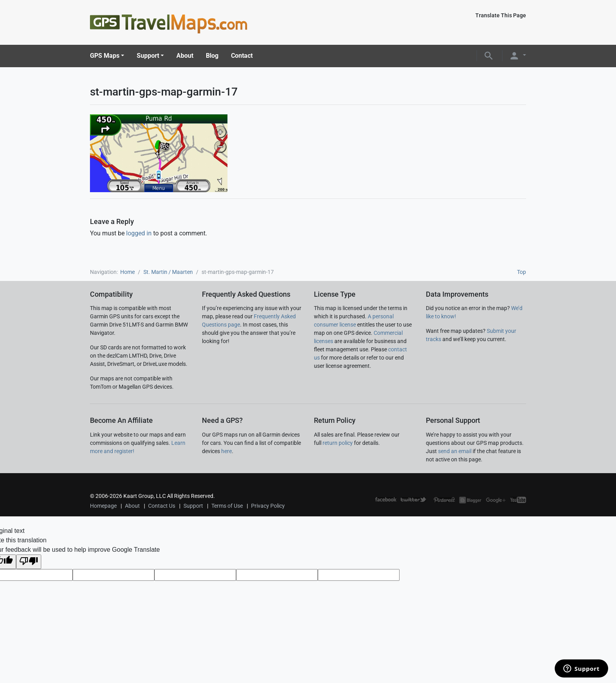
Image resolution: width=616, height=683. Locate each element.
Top (522, 272)
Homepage (103, 506)
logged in (139, 233)
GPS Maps (105, 56)
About (185, 56)
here (226, 451)
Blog (212, 56)
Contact (242, 56)
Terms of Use (227, 506)
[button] (489, 55)
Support (148, 56)
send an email (455, 451)
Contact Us (162, 506)
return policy (338, 443)
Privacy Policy (268, 506)
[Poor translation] (29, 562)
